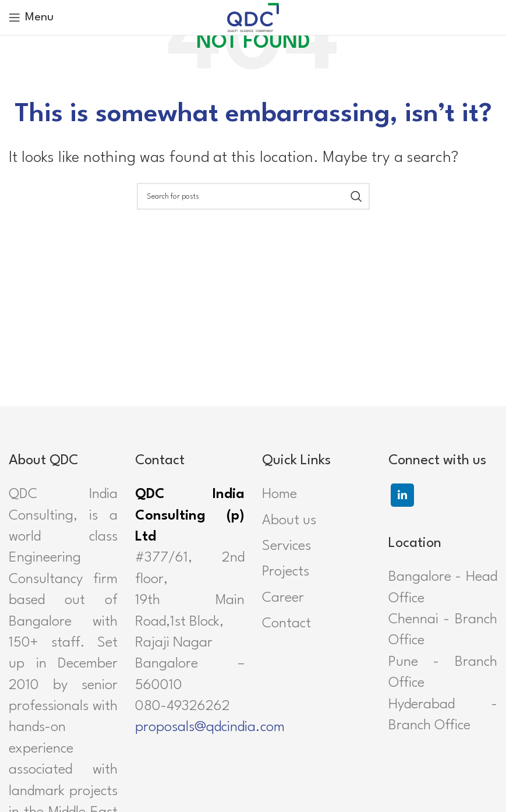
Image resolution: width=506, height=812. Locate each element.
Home (279, 495)
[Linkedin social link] (402, 495)
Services (286, 546)
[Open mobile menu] (31, 17)
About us (289, 521)
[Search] (253, 196)
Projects (286, 572)
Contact (286, 624)
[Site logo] (253, 17)
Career (283, 598)
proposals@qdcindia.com (210, 728)
